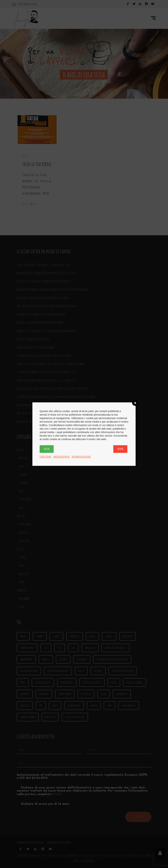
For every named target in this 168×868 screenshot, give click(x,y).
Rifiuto (120, 449)
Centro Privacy (46, 457)
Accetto (47, 449)
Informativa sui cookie (81, 457)
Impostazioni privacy (62, 457)
